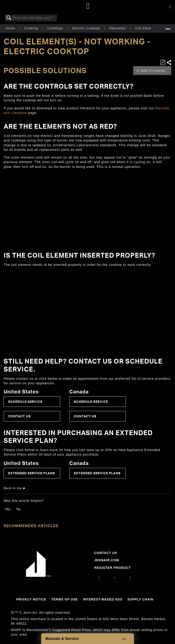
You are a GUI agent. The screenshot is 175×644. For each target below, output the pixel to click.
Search (9, 18)
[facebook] (115, 578)
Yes (7, 509)
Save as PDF (163, 63)
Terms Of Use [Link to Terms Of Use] (65, 599)
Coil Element (146, 28)
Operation (118, 28)
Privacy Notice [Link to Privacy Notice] (31, 599)
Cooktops (56, 28)
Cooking (32, 28)
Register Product (112, 568)
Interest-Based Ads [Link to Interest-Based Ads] (103, 599)
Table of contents (153, 71)
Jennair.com (107, 560)
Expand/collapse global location (168, 27)
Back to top (13, 488)
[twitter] (130, 578)
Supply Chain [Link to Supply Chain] (140, 599)
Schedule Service (25, 402)
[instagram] (100, 578)
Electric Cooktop (87, 28)
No (18, 509)
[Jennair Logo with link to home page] (38, 576)
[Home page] (88, 6)
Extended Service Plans (32, 473)
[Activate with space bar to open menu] (170, 7)
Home (11, 28)
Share (169, 63)
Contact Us (19, 416)
